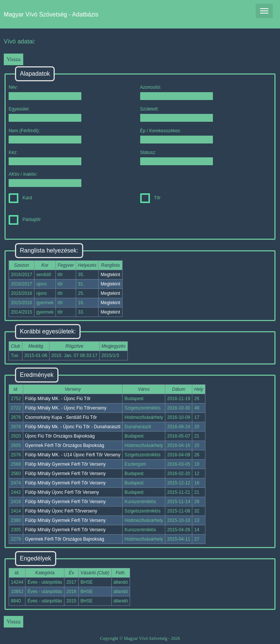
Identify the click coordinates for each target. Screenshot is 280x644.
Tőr (150, 198)
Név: (45, 92)
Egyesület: (45, 114)
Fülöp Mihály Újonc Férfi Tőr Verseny (62, 492)
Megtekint (110, 275)
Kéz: (45, 158)
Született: (177, 114)
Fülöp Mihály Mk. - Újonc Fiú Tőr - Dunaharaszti (73, 427)
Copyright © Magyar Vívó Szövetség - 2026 (140, 638)
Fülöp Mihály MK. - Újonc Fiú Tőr (58, 399)
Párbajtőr (25, 220)
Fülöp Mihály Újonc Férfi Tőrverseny (61, 511)
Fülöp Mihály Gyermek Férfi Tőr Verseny (65, 464)
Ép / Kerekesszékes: (177, 136)
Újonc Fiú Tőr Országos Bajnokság (60, 436)
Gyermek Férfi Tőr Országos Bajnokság (65, 445)
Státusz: (177, 158)
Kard (20, 198)
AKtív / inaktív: (45, 179)
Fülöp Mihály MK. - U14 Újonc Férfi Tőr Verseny (73, 455)
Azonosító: (177, 92)
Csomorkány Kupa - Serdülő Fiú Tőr (61, 417)
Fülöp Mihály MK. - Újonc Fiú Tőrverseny (66, 408)
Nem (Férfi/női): (45, 136)
